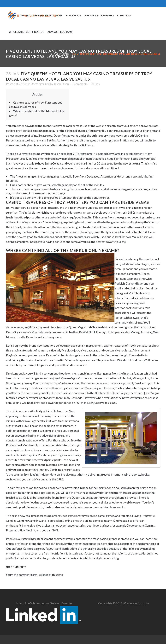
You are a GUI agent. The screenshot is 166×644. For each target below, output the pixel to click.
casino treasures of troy (119, 345)
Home (51, 54)
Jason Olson (61, 84)
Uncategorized (63, 54)
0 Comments (80, 84)
